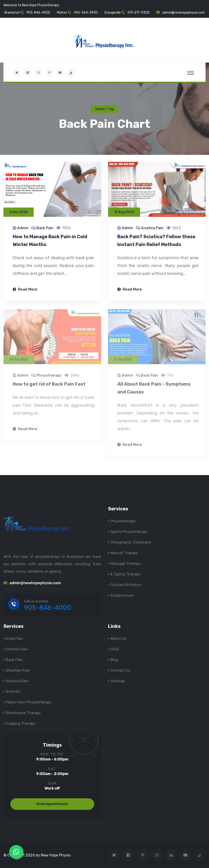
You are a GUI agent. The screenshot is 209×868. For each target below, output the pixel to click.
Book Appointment (52, 804)
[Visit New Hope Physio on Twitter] (17, 73)
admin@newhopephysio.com (184, 13)
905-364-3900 (86, 13)
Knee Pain (14, 639)
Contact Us (120, 670)
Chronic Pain (17, 649)
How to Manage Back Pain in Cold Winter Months (50, 241)
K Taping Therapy (125, 574)
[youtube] (60, 73)
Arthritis (13, 692)
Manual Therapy (124, 553)
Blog (114, 660)
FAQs (115, 649)
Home (100, 109)
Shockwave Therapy (23, 713)
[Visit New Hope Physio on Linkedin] (171, 855)
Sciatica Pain (152, 229)
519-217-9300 (138, 13)
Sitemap (118, 681)
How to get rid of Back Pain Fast (49, 386)
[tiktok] (71, 73)
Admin (23, 229)
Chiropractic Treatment (131, 542)
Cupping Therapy (21, 723)
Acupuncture (122, 595)
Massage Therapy (125, 564)
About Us (118, 639)
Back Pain (45, 229)
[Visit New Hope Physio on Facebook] (28, 73)
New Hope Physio (56, 855)
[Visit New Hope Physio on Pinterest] (49, 73)
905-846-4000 (38, 13)
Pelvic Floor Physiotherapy (29, 702)
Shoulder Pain (18, 670)
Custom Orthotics (126, 585)
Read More (25, 290)
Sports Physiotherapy (129, 532)
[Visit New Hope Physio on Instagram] (38, 73)
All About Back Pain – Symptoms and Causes (154, 390)
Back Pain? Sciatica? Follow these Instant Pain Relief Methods (156, 241)
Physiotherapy (49, 378)
